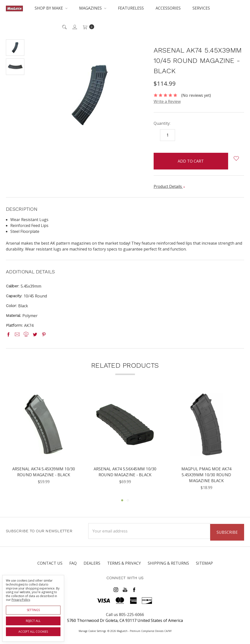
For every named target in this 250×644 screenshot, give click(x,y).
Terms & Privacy (124, 565)
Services (201, 8)
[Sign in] (74, 27)
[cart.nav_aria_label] (87, 27)
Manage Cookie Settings (92, 630)
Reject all (33, 621)
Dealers (92, 565)
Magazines (93, 8)
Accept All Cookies (33, 632)
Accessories (168, 8)
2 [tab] (128, 500)
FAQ (73, 565)
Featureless (131, 8)
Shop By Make (51, 8)
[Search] (64, 27)
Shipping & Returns (168, 565)
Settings (33, 610)
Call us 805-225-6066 (125, 614)
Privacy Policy (21, 600)
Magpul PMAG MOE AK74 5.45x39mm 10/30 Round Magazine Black (206, 475)
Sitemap (204, 565)
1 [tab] (122, 500)
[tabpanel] (44, 442)
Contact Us (50, 565)
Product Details (169, 186)
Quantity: (162, 123)
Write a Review (167, 101)
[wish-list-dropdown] (236, 158)
